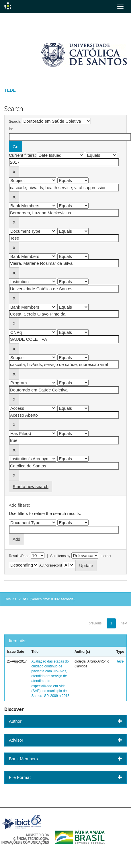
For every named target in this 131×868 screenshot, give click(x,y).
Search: (15, 122)
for (11, 129)
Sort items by (60, 556)
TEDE (10, 90)
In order (106, 556)
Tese (120, 661)
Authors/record (51, 565)
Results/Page (19, 556)
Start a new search (31, 486)
